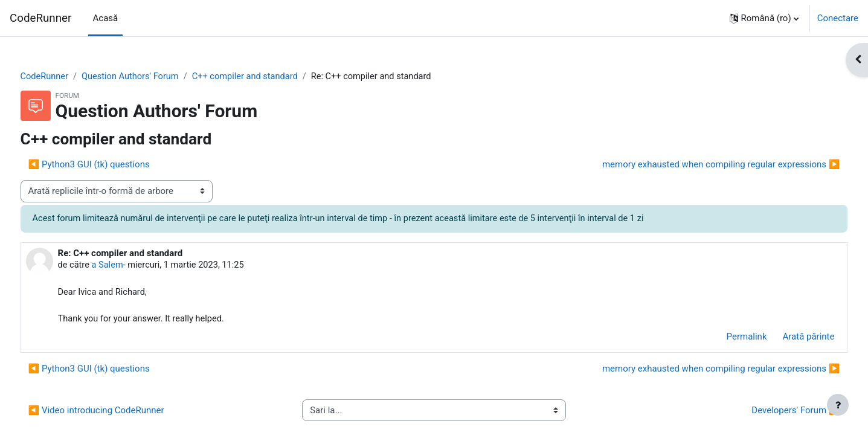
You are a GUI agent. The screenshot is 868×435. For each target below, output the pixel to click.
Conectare (838, 18)
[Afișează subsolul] (838, 405)
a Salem (132, 266)
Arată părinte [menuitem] (786, 339)
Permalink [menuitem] (724, 339)
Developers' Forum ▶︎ (773, 413)
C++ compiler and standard (274, 77)
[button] (764, 18)
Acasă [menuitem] (106, 18)
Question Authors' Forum (156, 77)
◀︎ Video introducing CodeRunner (119, 413)
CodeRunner (40, 18)
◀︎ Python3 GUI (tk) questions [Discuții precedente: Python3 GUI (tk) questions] (111, 165)
